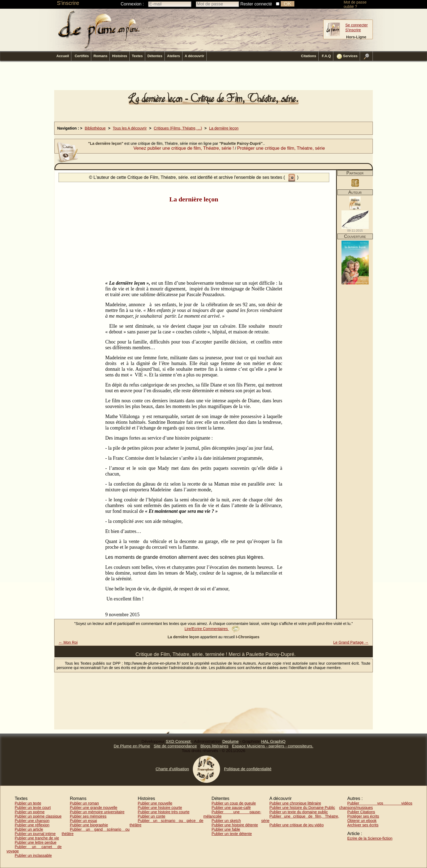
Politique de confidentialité (248, 769)
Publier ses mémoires (88, 816)
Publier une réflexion (32, 825)
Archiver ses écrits (363, 825)
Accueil (63, 56)
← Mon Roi (68, 642)
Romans (100, 56)
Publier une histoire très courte (164, 812)
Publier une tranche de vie (37, 838)
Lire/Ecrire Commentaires (212, 629)
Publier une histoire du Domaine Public (302, 808)
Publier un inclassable (33, 855)
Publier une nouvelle (155, 803)
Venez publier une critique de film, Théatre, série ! (184, 148)
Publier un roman (84, 803)
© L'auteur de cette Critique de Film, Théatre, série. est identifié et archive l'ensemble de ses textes (186, 177)
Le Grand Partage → (351, 642)
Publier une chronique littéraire (295, 803)
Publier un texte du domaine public (299, 812)
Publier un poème (30, 812)
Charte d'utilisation (172, 769)
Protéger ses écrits (363, 816)
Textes (137, 56)
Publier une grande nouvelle (93, 808)
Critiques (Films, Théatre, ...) (178, 128)
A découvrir (194, 56)
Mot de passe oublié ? (355, 4)
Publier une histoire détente (235, 825)
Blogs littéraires (214, 746)
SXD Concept (179, 741)
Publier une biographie (89, 825)
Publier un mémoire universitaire (97, 812)
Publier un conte (152, 816)
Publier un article (29, 829)
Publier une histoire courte (160, 808)
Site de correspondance (175, 746)
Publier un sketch (226, 821)
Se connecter (357, 25)
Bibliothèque (95, 128)
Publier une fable (226, 829)
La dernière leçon (224, 128)
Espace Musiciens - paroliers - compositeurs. (273, 746)
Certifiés (82, 56)
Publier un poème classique (38, 816)
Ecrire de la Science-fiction (370, 838)
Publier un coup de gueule (234, 803)
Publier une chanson (32, 821)
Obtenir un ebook (362, 821)
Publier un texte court (33, 808)
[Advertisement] (213, 77)
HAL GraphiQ (273, 741)
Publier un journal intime (35, 834)
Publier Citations (361, 812)
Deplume (230, 741)
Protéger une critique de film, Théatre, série (281, 148)
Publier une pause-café (231, 808)
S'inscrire (68, 3)
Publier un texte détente (232, 834)
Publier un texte (28, 803)
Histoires (120, 56)
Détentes (155, 56)
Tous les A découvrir (130, 128)
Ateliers (173, 56)
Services (347, 56)
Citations (309, 56)
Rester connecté (256, 4)
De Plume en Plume (132, 746)
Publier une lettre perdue (36, 842)
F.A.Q (326, 56)
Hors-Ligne (356, 37)
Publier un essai (83, 821)
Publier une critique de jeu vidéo (296, 825)
